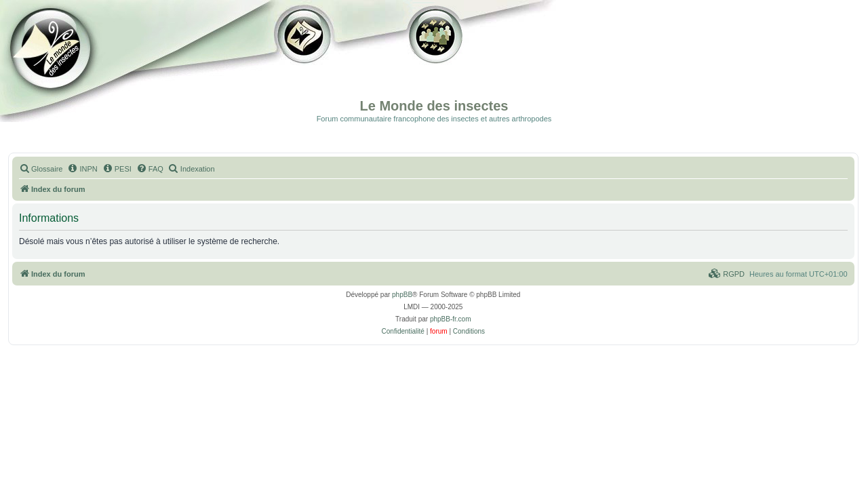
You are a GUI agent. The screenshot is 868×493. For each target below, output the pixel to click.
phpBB (402, 295)
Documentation (79, 61)
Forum (433, 61)
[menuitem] (41, 169)
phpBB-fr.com (451, 319)
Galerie (305, 61)
